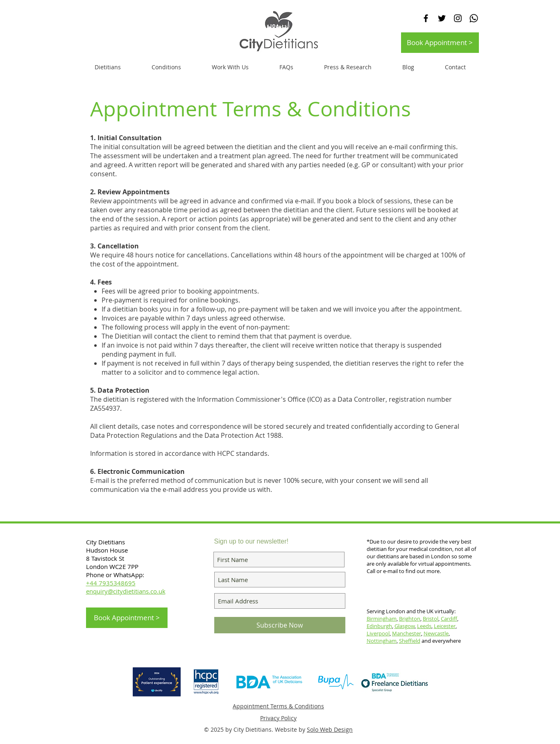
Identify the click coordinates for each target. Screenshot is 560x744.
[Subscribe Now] (280, 625)
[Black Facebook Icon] (426, 18)
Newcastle (436, 633)
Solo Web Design (330, 729)
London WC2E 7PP (112, 567)
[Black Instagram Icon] (458, 18)
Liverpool (378, 633)
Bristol (431, 619)
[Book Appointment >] (440, 43)
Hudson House (108, 550)
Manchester (407, 633)
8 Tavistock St (105, 558)
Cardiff (449, 619)
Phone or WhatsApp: (115, 575)
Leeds (424, 626)
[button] (230, 67)
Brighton (410, 619)
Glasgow (405, 626)
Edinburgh (379, 626)
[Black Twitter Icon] (442, 18)
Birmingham (382, 619)
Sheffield (410, 641)
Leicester (445, 626)
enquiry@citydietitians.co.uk (126, 591)
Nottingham (382, 641)
